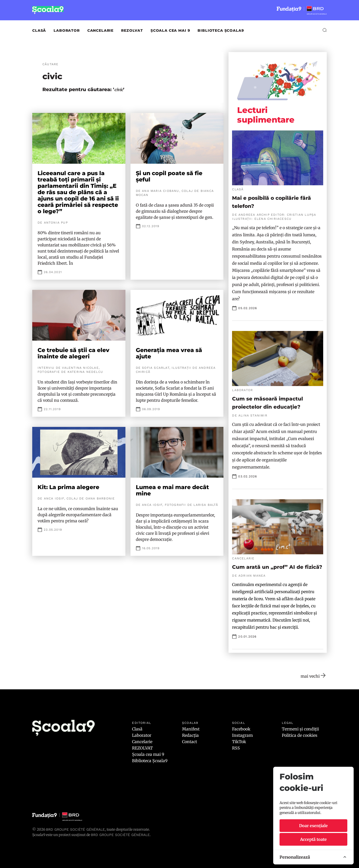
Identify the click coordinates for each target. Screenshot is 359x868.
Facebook (241, 729)
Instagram (242, 735)
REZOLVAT (132, 30)
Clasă (39, 30)
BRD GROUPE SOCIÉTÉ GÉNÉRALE (120, 835)
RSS (236, 748)
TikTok (239, 742)
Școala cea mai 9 (170, 30)
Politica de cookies (300, 735)
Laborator (67, 30)
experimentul (269, 585)
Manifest (191, 729)
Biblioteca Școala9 (221, 30)
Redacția (190, 735)
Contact (190, 742)
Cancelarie (100, 30)
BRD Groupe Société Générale (75, 829)
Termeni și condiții (300, 729)
